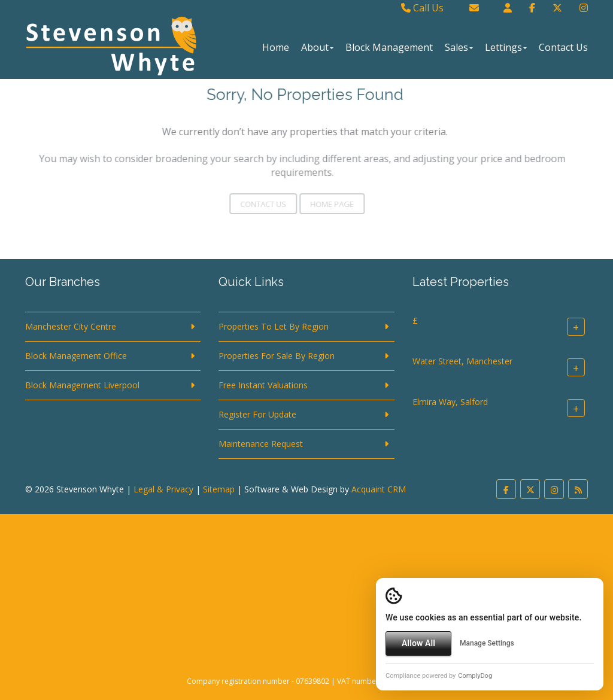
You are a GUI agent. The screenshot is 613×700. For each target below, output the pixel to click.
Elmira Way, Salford (450, 402)
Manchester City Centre (71, 326)
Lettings (506, 47)
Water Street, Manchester (462, 361)
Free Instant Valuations (263, 385)
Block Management (389, 47)
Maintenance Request (261, 444)
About (317, 47)
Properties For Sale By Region (277, 356)
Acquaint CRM (379, 489)
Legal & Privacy (163, 489)
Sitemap (219, 489)
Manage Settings (487, 643)
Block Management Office (76, 356)
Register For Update (257, 414)
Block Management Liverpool (82, 385)
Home (276, 47)
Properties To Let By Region (274, 326)
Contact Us (563, 47)
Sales (459, 47)
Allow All (418, 643)
